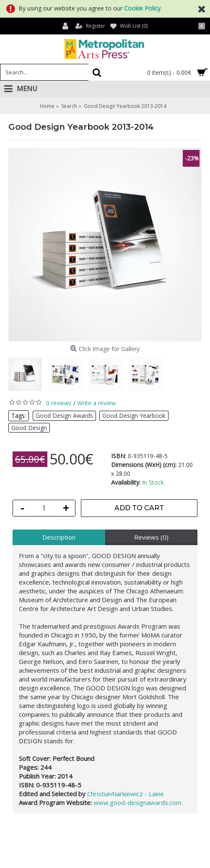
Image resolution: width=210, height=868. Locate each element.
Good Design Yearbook (134, 416)
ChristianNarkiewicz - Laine (126, 794)
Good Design (29, 428)
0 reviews (59, 403)
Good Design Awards (64, 416)
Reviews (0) (151, 537)
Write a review (96, 403)
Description (59, 537)
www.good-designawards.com (137, 802)
